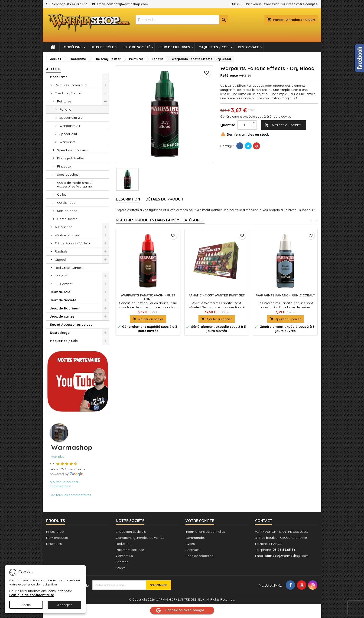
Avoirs (190, 544)
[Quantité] (244, 125)
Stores (121, 568)
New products (57, 538)
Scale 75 (61, 276)
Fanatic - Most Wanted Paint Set (217, 295)
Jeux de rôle (102, 47)
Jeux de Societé (136, 47)
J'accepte (65, 605)
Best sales (54, 544)
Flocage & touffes (71, 158)
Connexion (272, 4)
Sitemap (122, 562)
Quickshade (66, 203)
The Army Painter (68, 93)
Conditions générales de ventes (140, 538)
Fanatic (65, 109)
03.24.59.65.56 (77, 4)
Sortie (26, 605)
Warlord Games (67, 235)
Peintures (64, 101)
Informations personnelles (205, 532)
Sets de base (67, 211)
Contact (264, 521)
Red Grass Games (69, 268)
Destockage (249, 47)
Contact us (124, 556)
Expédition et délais (131, 532)
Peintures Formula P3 (71, 85)
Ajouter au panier (283, 125)
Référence (229, 76)
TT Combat (64, 284)
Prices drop (55, 532)
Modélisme (73, 47)
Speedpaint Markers (72, 150)
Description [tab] (128, 199)
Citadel (60, 260)
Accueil (54, 69)
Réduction (124, 544)
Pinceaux (64, 166)
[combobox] (182, 20)
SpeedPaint (68, 134)
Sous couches (68, 174)
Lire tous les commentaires (70, 495)
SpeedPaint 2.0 (71, 118)
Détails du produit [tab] (165, 199)
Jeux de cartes (62, 316)
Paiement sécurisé (130, 550)
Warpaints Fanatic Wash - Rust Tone (148, 297)
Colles (62, 194)
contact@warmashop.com (127, 4)
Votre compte (200, 521)
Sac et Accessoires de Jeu (71, 325)
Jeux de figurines (174, 47)
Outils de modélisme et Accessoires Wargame (75, 184)
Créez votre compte (302, 4)
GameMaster (67, 219)
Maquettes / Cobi (214, 47)
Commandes (195, 538)
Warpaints (67, 142)
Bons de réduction (200, 556)
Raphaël (61, 251)
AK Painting (64, 227)
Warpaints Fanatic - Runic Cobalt (285, 295)
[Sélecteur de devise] (237, 4)
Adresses (192, 550)
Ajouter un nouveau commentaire (65, 484)
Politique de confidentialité (32, 595)
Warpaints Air (70, 126)
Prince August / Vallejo (72, 243)
